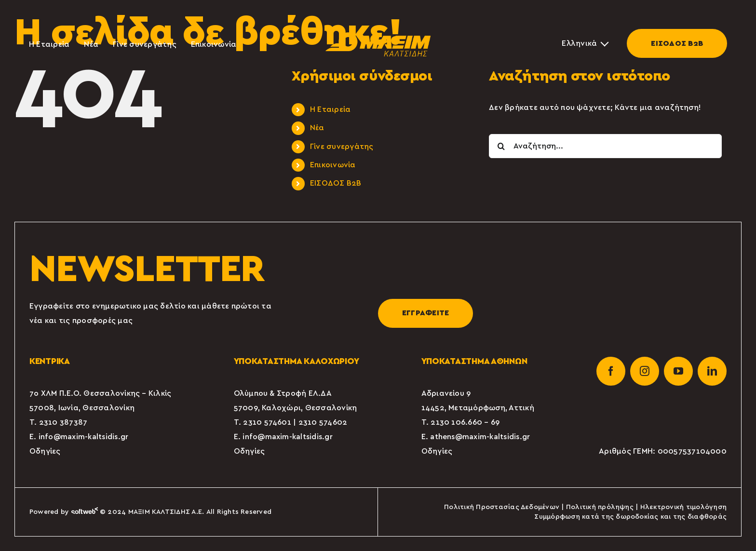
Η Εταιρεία (330, 109)
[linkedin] (712, 371)
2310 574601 (267, 422)
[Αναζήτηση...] (605, 146)
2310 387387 (63, 422)
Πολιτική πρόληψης (600, 507)
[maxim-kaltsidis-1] (378, 36)
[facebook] (611, 371)
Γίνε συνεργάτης (342, 147)
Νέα (317, 128)
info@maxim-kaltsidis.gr (84, 437)
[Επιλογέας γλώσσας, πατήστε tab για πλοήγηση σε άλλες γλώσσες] (585, 43)
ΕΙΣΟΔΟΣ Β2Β (677, 43)
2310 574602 (323, 422)
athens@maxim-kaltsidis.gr (480, 437)
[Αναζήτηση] (501, 146)
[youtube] (678, 371)
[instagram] (645, 371)
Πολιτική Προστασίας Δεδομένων (502, 507)
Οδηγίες (45, 451)
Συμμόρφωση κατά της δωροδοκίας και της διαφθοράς (630, 517)
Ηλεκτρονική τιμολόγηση (683, 507)
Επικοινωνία (333, 165)
